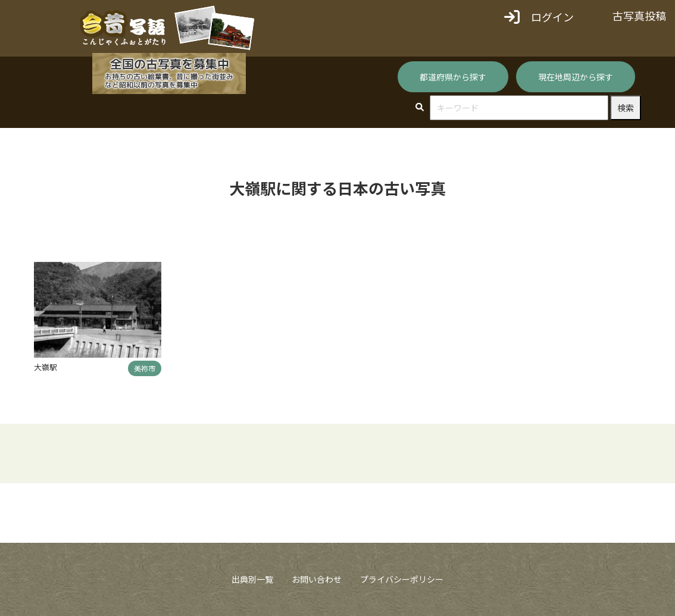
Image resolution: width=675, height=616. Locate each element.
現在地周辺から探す (576, 77)
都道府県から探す (453, 77)
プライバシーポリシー (402, 579)
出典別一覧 (252, 579)
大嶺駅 (46, 367)
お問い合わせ (317, 579)
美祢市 (145, 368)
